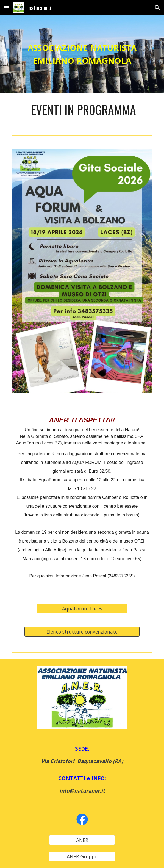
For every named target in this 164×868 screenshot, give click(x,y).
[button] (7, 8)
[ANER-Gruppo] (82, 857)
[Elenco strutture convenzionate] (82, 631)
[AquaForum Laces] (82, 608)
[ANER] (82, 840)
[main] (82, 54)
